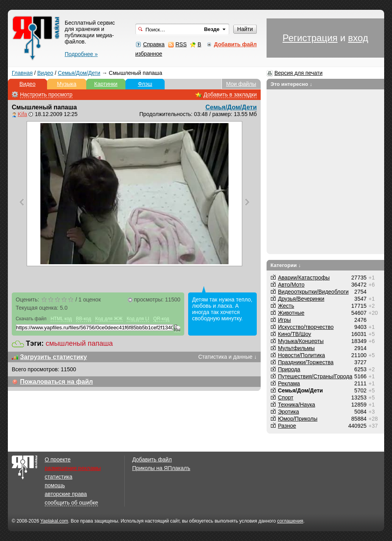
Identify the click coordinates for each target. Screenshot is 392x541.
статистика (58, 477)
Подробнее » (81, 54)
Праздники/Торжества (306, 362)
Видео (45, 73)
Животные (291, 313)
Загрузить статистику (54, 357)
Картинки (106, 84)
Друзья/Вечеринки (301, 299)
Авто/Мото (291, 285)
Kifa (22, 114)
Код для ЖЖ (109, 319)
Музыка (67, 84)
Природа (289, 369)
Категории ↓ (286, 265)
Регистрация (310, 38)
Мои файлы (241, 84)
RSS (181, 44)
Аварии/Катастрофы (304, 278)
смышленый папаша (79, 343)
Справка (154, 44)
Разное (287, 426)
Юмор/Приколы (298, 419)
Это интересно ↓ (291, 84)
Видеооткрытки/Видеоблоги (313, 292)
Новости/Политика (301, 355)
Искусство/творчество (306, 327)
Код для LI (138, 319)
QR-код (161, 319)
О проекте (58, 459)
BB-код (84, 319)
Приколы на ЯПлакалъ (161, 468)
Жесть (286, 306)
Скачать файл (31, 319)
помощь (55, 485)
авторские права (66, 494)
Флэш (145, 84)
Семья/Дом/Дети (79, 73)
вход (358, 38)
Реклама (289, 383)
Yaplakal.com (54, 521)
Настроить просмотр (46, 94)
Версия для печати (299, 73)
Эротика (289, 412)
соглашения (290, 521)
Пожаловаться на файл (56, 382)
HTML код (61, 319)
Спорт (286, 398)
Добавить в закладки (230, 94)
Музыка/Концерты (301, 341)
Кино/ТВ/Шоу (295, 334)
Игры (284, 320)
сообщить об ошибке (71, 503)
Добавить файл (152, 459)
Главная (22, 73)
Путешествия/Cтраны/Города (315, 376)
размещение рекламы (73, 468)
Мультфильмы (296, 348)
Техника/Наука (297, 405)
